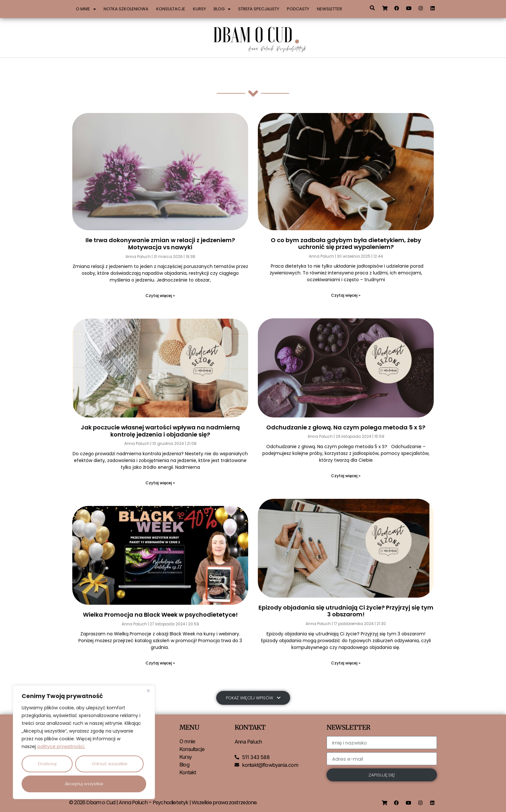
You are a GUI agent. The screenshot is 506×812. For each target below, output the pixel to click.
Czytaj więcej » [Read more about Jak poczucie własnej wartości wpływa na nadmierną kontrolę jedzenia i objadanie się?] (160, 483)
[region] (84, 742)
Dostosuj (47, 764)
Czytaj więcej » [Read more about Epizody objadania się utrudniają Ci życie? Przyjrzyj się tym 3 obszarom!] (346, 663)
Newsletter (329, 9)
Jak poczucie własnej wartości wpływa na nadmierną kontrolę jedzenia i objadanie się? (160, 431)
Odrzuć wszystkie (110, 764)
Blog (222, 9)
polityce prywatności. (61, 746)
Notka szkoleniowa (126, 9)
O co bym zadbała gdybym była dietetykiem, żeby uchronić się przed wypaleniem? (346, 244)
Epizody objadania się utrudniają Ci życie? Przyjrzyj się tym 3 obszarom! (346, 611)
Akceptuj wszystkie (84, 784)
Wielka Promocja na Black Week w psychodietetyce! (160, 615)
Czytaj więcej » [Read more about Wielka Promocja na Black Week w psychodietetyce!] (160, 663)
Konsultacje (171, 9)
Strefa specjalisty (259, 9)
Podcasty (298, 9)
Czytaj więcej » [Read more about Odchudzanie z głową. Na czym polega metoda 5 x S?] (346, 476)
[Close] (148, 691)
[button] (372, 8)
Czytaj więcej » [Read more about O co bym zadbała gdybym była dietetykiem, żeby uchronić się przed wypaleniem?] (346, 295)
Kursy (199, 9)
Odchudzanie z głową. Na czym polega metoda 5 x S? (346, 427)
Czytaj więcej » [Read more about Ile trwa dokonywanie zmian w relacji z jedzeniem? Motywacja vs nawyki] (160, 296)
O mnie (86, 9)
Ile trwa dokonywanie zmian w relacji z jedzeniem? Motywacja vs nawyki (160, 244)
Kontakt (188, 773)
